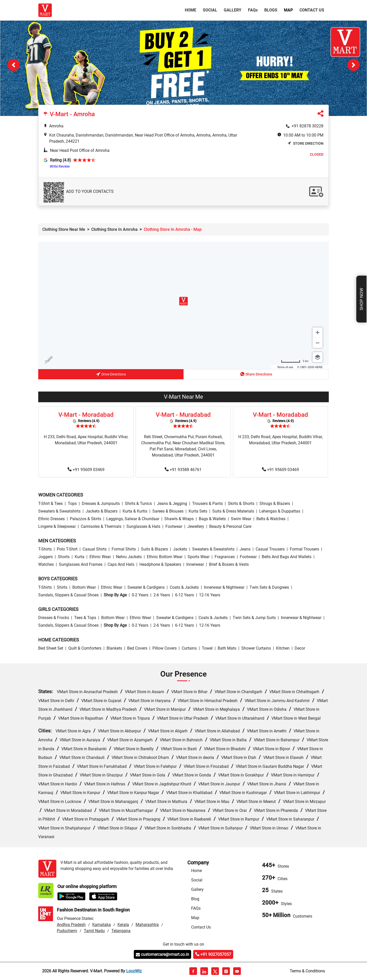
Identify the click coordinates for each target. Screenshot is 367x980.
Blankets (114, 648)
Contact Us (312, 10)
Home (192, 10)
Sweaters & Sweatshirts (59, 511)
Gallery (233, 10)
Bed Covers (137, 648)
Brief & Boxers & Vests (229, 564)
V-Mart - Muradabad (183, 415)
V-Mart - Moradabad (86, 415)
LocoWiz (134, 971)
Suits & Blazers (154, 549)
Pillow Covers (165, 648)
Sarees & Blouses (168, 511)
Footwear (174, 526)
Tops (72, 504)
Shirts (62, 587)
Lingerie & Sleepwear (57, 526)
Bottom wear (84, 587)
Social (210, 10)
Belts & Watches (271, 519)
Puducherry (67, 931)
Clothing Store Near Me (64, 229)
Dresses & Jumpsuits (101, 504)
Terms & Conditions (307, 971)
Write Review (60, 166)
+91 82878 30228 (307, 126)
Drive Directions (111, 375)
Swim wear (241, 519)
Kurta (80, 557)
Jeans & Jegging (172, 504)
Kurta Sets (198, 511)
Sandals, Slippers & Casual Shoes (68, 595)
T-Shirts (45, 549)
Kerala (123, 925)
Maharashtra (147, 925)
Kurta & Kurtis (135, 511)
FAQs (196, 908)
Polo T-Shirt (67, 549)
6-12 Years (185, 595)
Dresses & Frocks (54, 618)
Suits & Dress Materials (233, 511)
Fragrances (225, 557)
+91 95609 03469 (86, 470)
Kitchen (283, 648)
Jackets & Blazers (102, 511)
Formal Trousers (304, 549)
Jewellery (196, 526)
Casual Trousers (270, 549)
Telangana (121, 931)
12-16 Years (210, 595)
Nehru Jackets (129, 557)
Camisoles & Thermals (101, 526)
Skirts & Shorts (241, 504)
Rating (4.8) (61, 160)
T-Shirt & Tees (50, 504)
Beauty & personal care (230, 526)
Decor (300, 648)
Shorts (64, 557)
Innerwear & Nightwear (224, 587)
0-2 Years (140, 595)
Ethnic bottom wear (165, 557)
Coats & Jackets (184, 587)
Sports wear (199, 557)
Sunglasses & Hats (143, 526)
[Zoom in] (318, 332)
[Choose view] (318, 357)
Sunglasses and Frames (81, 564)
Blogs (271, 10)
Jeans (245, 549)
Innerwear (195, 564)
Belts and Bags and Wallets (287, 557)
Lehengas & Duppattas (280, 511)
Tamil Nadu (94, 931)
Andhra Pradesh (71, 925)
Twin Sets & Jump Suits (254, 618)
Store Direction (305, 143)
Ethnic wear (100, 557)
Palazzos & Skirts (86, 519)
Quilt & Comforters (85, 648)
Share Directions (256, 374)
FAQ (253, 10)
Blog (195, 899)
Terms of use (285, 367)
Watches (46, 564)
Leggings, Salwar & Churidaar (133, 519)
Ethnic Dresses (51, 519)
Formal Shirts (124, 549)
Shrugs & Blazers (275, 504)
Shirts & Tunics (138, 504)
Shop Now (361, 299)
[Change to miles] (295, 361)
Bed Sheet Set (51, 648)
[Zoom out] (318, 343)
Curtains (189, 648)
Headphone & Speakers (160, 564)
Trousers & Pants (207, 504)
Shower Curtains (256, 648)
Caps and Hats (121, 564)
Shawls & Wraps (179, 519)
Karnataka (102, 925)
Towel (207, 648)
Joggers (45, 557)
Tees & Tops (85, 618)
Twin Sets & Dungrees (269, 587)
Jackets (180, 549)
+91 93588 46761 (183, 470)
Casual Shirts (95, 549)
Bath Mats (227, 648)
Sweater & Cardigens (146, 587)
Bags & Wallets (212, 519)
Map (288, 10)
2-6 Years (162, 595)
